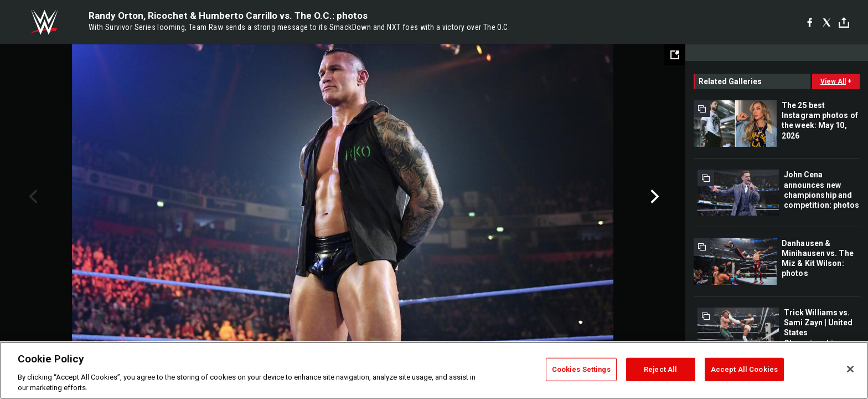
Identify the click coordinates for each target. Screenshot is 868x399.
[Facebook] (810, 22)
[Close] (850, 369)
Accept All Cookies (744, 369)
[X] (827, 22)
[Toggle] (844, 22)
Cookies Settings (581, 369)
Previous (32, 197)
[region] (434, 370)
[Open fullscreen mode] (675, 55)
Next (653, 197)
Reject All (660, 369)
